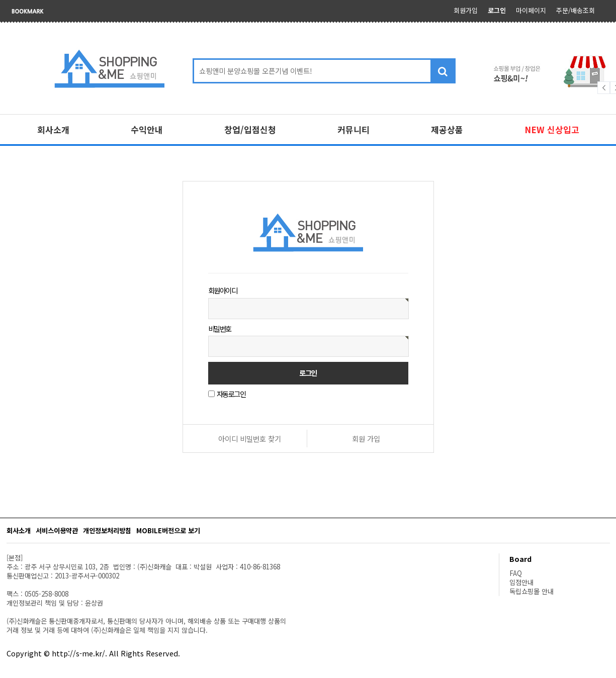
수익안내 (147, 129)
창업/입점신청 (250, 129)
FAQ (516, 573)
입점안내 (521, 582)
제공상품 (447, 129)
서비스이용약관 (57, 530)
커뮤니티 (354, 129)
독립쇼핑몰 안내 (532, 591)
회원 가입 (366, 439)
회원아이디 (223, 290)
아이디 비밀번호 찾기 (250, 439)
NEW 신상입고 (552, 129)
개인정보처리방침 (107, 530)
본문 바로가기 (0, 0)
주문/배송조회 (576, 10)
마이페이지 (531, 10)
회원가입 (466, 10)
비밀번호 (220, 328)
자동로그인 (231, 394)
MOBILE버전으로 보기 (168, 530)
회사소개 (53, 129)
